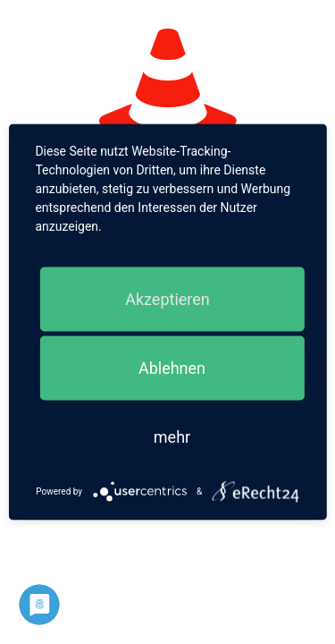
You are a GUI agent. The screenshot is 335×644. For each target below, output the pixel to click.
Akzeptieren (167, 299)
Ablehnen (172, 368)
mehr (172, 437)
